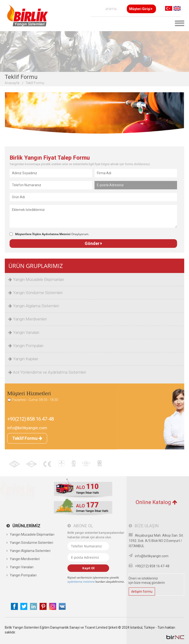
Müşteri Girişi (141, 9)
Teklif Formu (35, 83)
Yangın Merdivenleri (28, 319)
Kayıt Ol (88, 568)
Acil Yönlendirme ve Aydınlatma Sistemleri (47, 372)
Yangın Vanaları (24, 332)
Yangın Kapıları (23, 359)
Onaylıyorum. (52, 234)
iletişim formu (142, 592)
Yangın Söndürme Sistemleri (35, 293)
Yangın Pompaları (26, 346)
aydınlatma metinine (81, 582)
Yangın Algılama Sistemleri (34, 306)
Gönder (93, 243)
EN (177, 8)
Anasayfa (12, 83)
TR (169, 8)
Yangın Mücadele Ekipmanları (36, 279)
